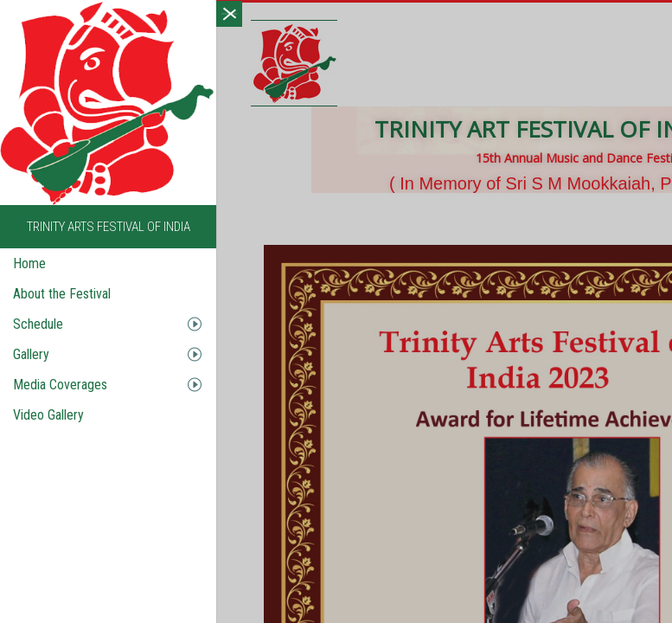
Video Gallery (45, 415)
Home (26, 263)
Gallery (28, 354)
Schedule (35, 324)
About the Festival (58, 294)
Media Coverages (57, 385)
